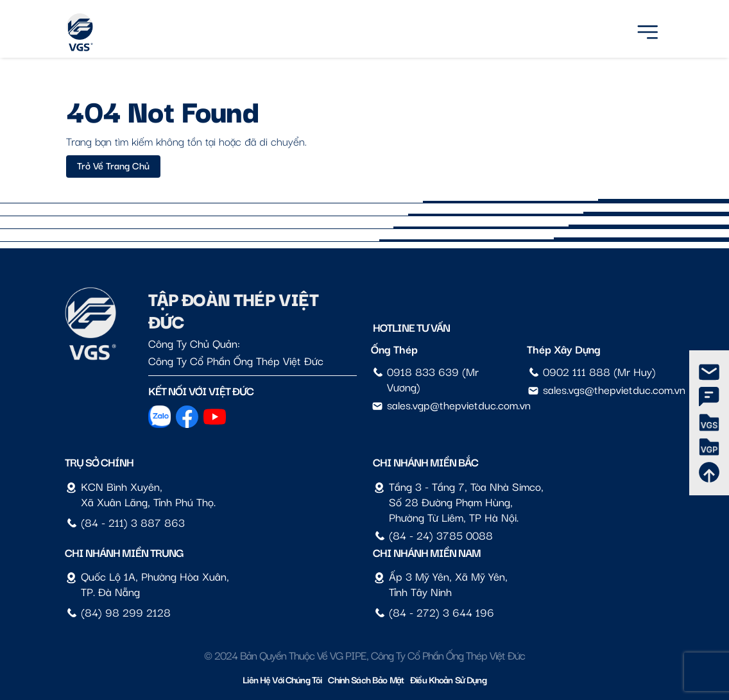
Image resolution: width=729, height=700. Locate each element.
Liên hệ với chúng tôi (282, 679)
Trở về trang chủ (113, 165)
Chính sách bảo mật (366, 679)
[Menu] (648, 30)
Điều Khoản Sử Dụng (448, 679)
